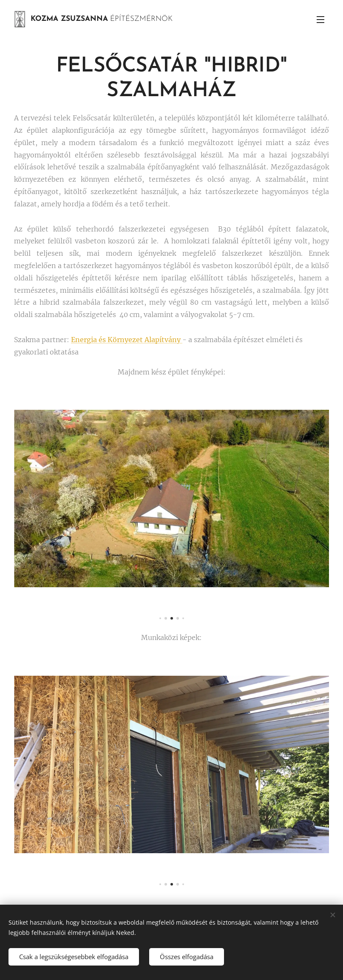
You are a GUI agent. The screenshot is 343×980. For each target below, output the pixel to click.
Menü (320, 20)
